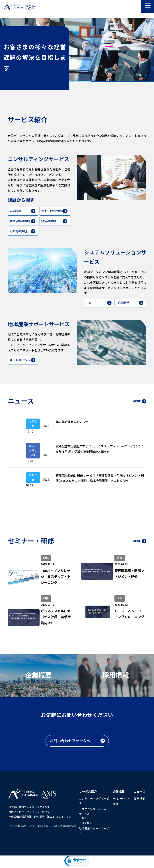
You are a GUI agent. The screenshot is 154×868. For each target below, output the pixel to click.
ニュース (140, 792)
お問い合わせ (16, 812)
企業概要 (119, 792)
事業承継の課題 (20, 221)
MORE (137, 401)
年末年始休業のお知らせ (72, 422)
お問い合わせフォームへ (70, 741)
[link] (77, 862)
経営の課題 (49, 221)
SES (88, 303)
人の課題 (15, 211)
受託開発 (123, 303)
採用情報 (140, 799)
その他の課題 (18, 231)
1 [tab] (140, 75)
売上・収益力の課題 (54, 211)
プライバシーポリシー (39, 812)
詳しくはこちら (20, 360)
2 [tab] (146, 75)
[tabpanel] (77, 54)
